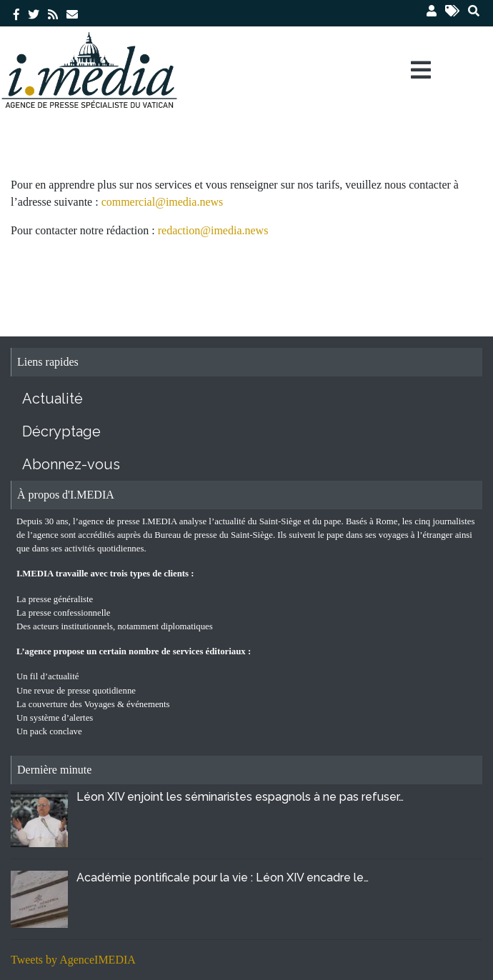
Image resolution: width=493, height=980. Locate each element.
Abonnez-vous (71, 464)
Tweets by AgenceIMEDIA (73, 960)
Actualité (53, 399)
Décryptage (61, 431)
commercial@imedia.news (163, 202)
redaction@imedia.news (213, 230)
